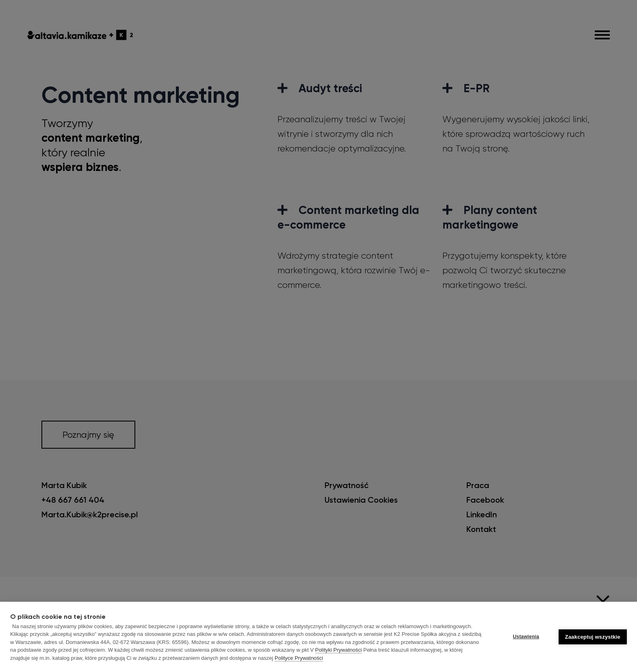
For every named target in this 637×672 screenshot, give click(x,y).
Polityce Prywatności (299, 658)
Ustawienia (526, 637)
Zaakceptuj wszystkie (593, 637)
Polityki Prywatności (339, 650)
